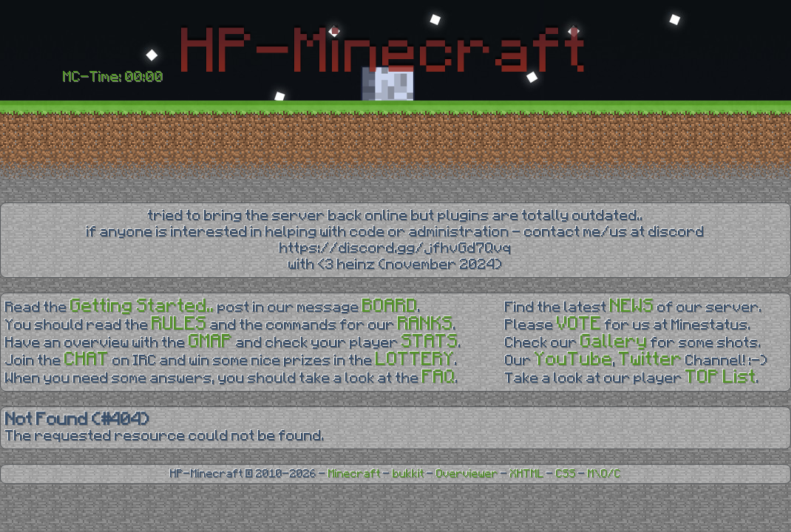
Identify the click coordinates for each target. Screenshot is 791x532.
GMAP (211, 342)
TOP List (721, 377)
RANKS (425, 324)
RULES (179, 324)
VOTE (579, 324)
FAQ (439, 377)
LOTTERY (415, 359)
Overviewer (467, 474)
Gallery (614, 342)
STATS (430, 342)
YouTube (574, 359)
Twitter (651, 359)
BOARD (390, 306)
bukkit (408, 474)
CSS (566, 474)
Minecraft (354, 474)
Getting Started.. (142, 306)
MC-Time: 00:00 (113, 77)
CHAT (87, 359)
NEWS (632, 306)
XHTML (527, 474)
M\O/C (604, 474)
